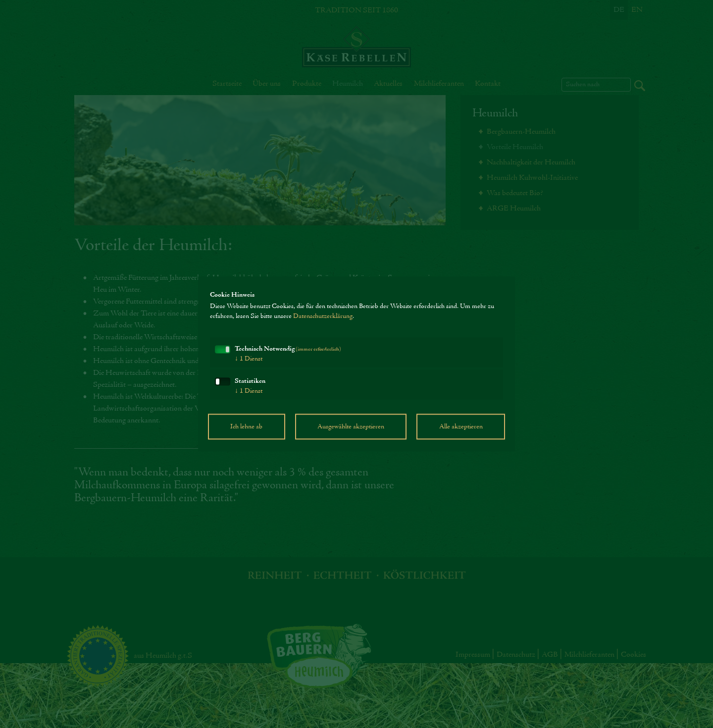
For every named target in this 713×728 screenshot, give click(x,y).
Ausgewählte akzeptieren (351, 427)
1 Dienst (249, 359)
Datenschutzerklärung (323, 316)
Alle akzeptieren (461, 427)
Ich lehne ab (246, 427)
